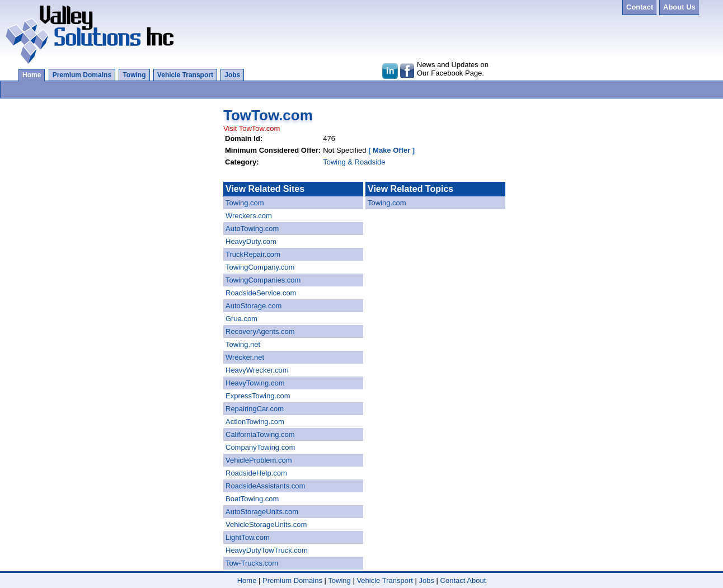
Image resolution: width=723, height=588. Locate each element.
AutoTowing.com (252, 229)
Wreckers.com (249, 216)
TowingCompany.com (260, 267)
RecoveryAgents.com (260, 331)
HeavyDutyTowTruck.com (267, 550)
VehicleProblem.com (259, 460)
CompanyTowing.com (260, 447)
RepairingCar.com (255, 409)
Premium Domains (82, 75)
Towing (134, 75)
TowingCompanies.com (263, 280)
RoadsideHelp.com (256, 473)
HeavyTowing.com (255, 383)
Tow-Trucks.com (252, 563)
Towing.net (243, 344)
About (476, 580)
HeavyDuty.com (251, 241)
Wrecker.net (245, 357)
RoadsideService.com (261, 293)
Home (32, 75)
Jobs (232, 75)
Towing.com (245, 203)
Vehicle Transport (185, 75)
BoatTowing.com (252, 499)
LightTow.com (248, 537)
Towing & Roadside (354, 162)
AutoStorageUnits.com (262, 512)
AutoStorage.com (253, 306)
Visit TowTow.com (252, 128)
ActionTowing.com (255, 422)
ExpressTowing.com (258, 396)
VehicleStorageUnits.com (266, 525)
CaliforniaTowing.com (260, 434)
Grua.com (241, 319)
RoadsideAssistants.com (265, 486)
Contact (453, 580)
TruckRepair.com (253, 254)
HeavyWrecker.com (257, 370)
